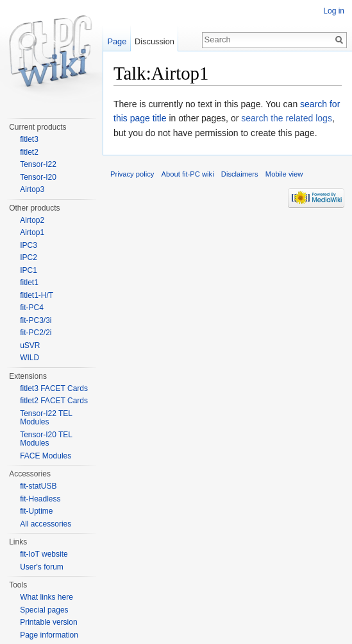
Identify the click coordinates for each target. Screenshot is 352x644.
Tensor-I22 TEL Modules (46, 418)
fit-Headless (40, 499)
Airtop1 (32, 232)
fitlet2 (29, 152)
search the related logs (287, 118)
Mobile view (284, 174)
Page (117, 41)
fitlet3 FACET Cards (54, 388)
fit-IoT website (44, 554)
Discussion (155, 41)
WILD (29, 358)
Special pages (44, 610)
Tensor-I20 (38, 177)
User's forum (42, 567)
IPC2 (29, 257)
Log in (334, 11)
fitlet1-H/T (37, 295)
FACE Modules (46, 456)
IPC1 (29, 270)
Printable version (48, 622)
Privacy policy (132, 174)
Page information (49, 635)
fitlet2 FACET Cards (54, 401)
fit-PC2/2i (36, 333)
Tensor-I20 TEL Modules (46, 439)
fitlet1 (29, 283)
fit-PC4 (32, 308)
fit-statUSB (38, 486)
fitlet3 (29, 139)
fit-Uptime (36, 511)
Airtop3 (32, 189)
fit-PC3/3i (36, 320)
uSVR (30, 345)
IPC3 (29, 245)
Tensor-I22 (38, 164)
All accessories (46, 524)
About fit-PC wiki (188, 174)
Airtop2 (32, 220)
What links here (46, 597)
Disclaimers (240, 174)
